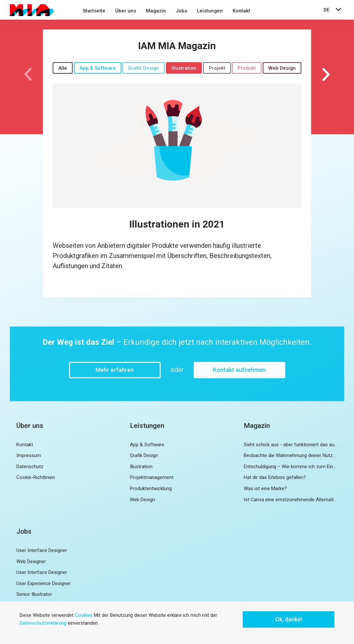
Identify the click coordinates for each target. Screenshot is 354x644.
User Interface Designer (42, 550)
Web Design (282, 68)
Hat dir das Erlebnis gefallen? (275, 477)
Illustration (184, 68)
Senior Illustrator (34, 594)
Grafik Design (143, 68)
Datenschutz (30, 467)
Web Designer (31, 561)
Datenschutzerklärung (43, 623)
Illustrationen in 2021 (177, 224)
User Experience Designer (44, 583)
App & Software (98, 68)
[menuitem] (94, 12)
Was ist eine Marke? (265, 488)
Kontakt (241, 11)
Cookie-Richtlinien (36, 477)
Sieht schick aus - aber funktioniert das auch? (291, 445)
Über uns (126, 11)
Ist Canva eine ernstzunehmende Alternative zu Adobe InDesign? (291, 500)
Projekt (217, 68)
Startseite (94, 11)
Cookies (84, 615)
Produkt (247, 68)
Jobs (181, 11)
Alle (63, 68)
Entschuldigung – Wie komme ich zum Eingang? (291, 467)
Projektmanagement (152, 477)
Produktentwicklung (151, 488)
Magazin (156, 11)
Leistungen (210, 11)
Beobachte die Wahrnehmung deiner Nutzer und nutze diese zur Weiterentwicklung (291, 455)
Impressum (29, 455)
